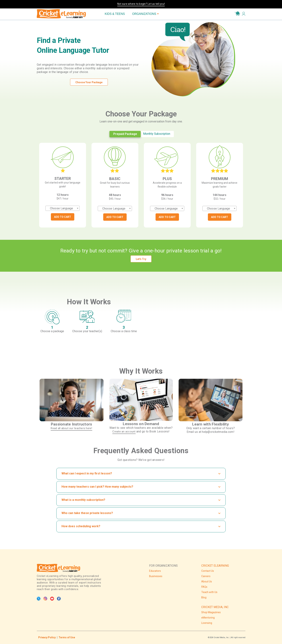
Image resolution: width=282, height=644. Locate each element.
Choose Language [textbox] (61, 208)
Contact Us (208, 571)
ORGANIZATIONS (145, 14)
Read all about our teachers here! (71, 428)
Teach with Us (209, 592)
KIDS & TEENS (115, 14)
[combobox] (62, 208)
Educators (155, 571)
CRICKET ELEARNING (215, 566)
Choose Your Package (89, 82)
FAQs (204, 587)
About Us (207, 581)
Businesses (156, 576)
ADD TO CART (62, 217)
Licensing (207, 623)
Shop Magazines (211, 612)
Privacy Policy (47, 637)
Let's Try (141, 259)
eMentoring (208, 618)
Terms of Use (67, 637)
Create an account (124, 432)
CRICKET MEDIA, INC (215, 607)
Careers (206, 576)
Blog (204, 597)
